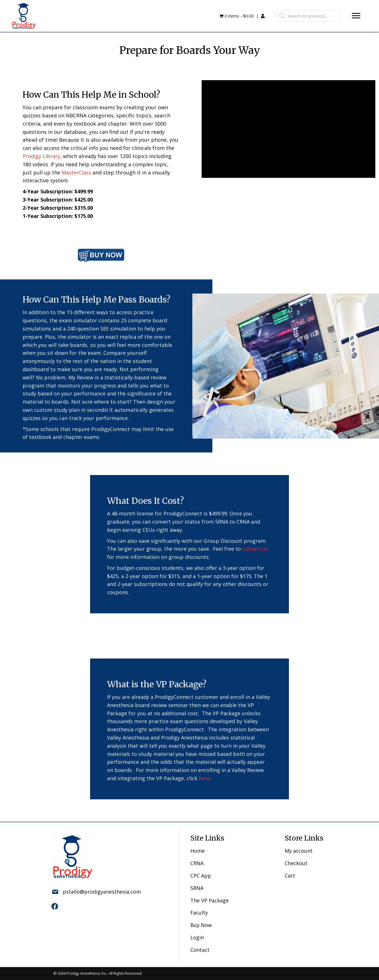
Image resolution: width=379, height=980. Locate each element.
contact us (255, 549)
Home (198, 851)
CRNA (197, 863)
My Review (81, 377)
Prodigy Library (41, 156)
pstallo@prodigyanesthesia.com (102, 892)
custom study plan (57, 410)
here (204, 778)
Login (197, 937)
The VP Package (210, 900)
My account (299, 851)
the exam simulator (73, 320)
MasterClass (76, 172)
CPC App (201, 876)
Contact (200, 950)
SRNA (197, 888)
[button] (356, 16)
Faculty (199, 913)
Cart (290, 876)
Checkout (296, 863)
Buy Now (201, 925)
